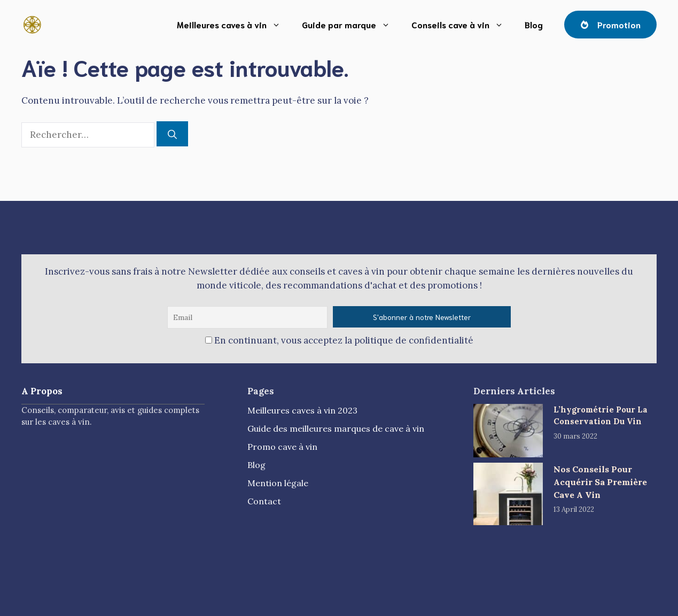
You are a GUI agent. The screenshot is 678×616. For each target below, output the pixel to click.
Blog (534, 24)
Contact (264, 501)
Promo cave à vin (282, 447)
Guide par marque (351, 25)
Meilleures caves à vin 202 (300, 410)
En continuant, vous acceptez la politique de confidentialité (339, 340)
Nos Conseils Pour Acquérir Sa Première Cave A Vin (600, 482)
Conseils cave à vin (463, 25)
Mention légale (278, 483)
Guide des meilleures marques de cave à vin (336, 428)
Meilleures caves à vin (234, 25)
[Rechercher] (172, 134)
